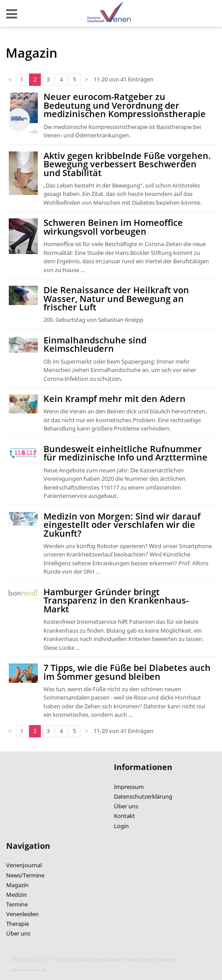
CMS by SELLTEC (28, 959)
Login (121, 826)
